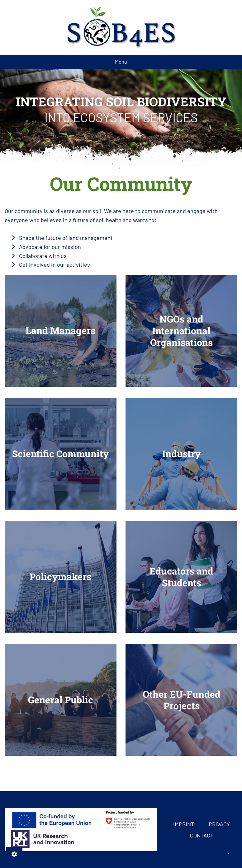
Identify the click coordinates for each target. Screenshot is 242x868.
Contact (202, 835)
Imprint (184, 824)
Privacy (219, 824)
